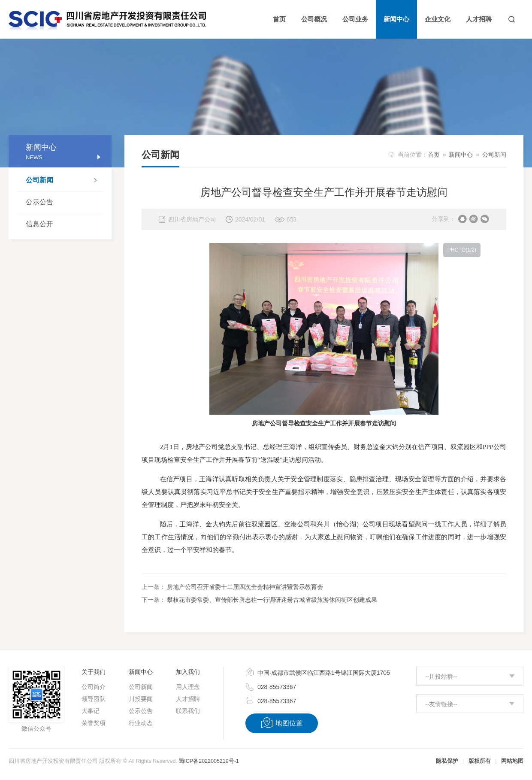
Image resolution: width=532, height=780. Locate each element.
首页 (434, 155)
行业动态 (141, 723)
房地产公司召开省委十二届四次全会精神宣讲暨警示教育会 (245, 587)
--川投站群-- (441, 677)
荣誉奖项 (94, 723)
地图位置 (282, 723)
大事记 (91, 711)
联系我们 (188, 711)
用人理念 (188, 687)
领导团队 (94, 699)
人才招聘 (188, 699)
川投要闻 (141, 699)
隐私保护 (447, 761)
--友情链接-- (441, 704)
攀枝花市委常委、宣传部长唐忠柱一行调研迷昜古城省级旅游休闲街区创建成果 (272, 600)
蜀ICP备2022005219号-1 (209, 761)
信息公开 (39, 224)
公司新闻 (64, 181)
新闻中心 (461, 155)
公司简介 (94, 687)
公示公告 (39, 202)
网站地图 (512, 761)
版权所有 (480, 761)
